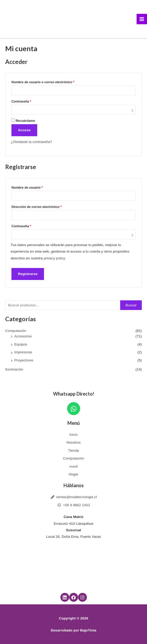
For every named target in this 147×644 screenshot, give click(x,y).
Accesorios (23, 336)
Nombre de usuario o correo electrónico (51, 82)
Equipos (21, 344)
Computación (16, 331)
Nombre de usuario (36, 187)
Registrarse (28, 274)
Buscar (131, 305)
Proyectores (24, 360)
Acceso (24, 130)
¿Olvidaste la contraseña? (31, 142)
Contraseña (30, 101)
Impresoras (23, 352)
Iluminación (14, 369)
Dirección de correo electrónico (45, 206)
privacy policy (54, 258)
